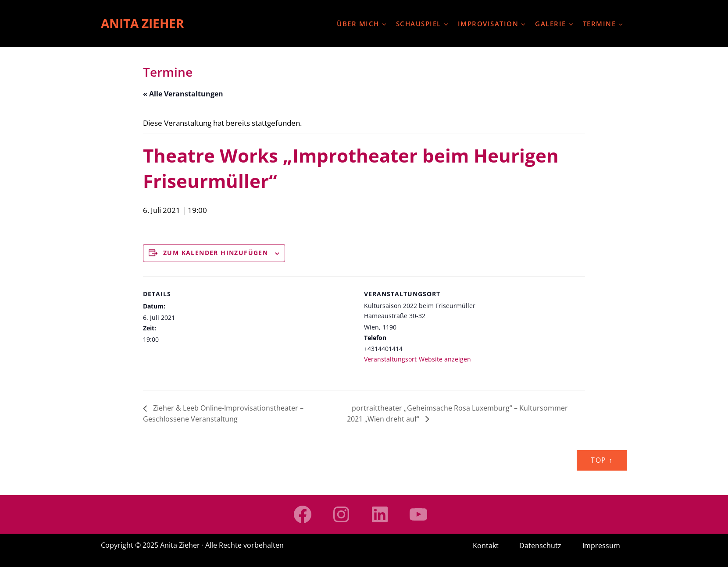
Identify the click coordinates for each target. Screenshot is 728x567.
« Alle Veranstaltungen (183, 94)
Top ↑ (602, 460)
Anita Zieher (142, 23)
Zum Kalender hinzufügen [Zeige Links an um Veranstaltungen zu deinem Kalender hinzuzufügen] (216, 253)
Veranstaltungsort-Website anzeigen (418, 359)
